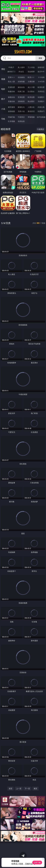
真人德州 (21, 67)
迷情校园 (11, 111)
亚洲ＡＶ (11, 77)
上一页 (19, 789)
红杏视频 (11, 121)
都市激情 (11, 107)
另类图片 (41, 101)
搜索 (40, 58)
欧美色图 (31, 97)
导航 (3, 119)
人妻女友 (31, 107)
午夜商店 (21, 117)
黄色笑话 (31, 111)
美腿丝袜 (11, 101)
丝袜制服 (21, 81)
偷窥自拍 (11, 97)
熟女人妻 (11, 81)
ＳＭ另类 (41, 81)
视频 (3, 79)
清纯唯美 (21, 101)
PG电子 (11, 67)
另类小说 (21, 111)
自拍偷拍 (21, 77)
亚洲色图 (21, 97)
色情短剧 (21, 121)
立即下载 (37, 862)
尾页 (35, 789)
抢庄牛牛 (41, 72)
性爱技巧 (41, 111)
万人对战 (31, 67)
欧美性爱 (41, 87)
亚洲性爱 (11, 87)
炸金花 (21, 72)
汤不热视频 (41, 117)
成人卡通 (31, 87)
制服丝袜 (11, 91)
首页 (11, 789)
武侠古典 (41, 107)
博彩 (3, 69)
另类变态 (41, 91)
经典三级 (21, 91)
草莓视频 (31, 117)
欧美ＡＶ (31, 77)
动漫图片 (41, 97)
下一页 (27, 789)
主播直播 (31, 81)
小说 (3, 109)
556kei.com (23, 52)
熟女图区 (31, 101)
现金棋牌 (31, 72)
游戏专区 (41, 67)
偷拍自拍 (21, 87)
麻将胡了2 (11, 72)
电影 (3, 89)
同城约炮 (11, 117)
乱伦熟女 (31, 91)
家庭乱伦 (21, 107)
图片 (3, 99)
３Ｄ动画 (41, 77)
